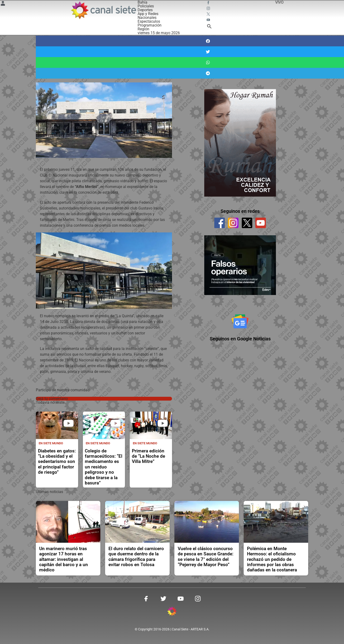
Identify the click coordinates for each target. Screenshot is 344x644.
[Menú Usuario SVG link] (3, 4)
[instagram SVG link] (209, 9)
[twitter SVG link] (209, 15)
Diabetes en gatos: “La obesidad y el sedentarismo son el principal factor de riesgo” (57, 462)
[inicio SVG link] (172, 612)
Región (143, 29)
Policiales (146, 6)
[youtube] (261, 223)
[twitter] (247, 223)
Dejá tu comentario (52, 399)
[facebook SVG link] (209, 3)
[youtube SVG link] (209, 21)
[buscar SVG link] (209, 27)
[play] (69, 423)
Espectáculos (149, 21)
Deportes (145, 10)
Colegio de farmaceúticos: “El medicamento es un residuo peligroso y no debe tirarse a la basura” (104, 467)
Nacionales (147, 18)
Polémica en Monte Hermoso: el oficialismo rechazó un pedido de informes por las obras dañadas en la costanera (272, 559)
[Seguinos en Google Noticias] (240, 321)
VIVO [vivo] (279, 2)
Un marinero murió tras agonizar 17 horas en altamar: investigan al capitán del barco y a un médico (64, 559)
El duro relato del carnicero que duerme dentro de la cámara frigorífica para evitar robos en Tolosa (136, 557)
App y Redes (148, 14)
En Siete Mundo (51, 443)
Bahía (142, 2)
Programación (150, 25)
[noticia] (57, 425)
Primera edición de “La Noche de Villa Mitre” (148, 456)
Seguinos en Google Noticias (240, 339)
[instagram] (233, 223)
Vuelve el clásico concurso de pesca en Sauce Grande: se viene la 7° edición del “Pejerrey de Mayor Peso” (206, 557)
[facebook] (220, 223)
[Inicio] (103, 10)
